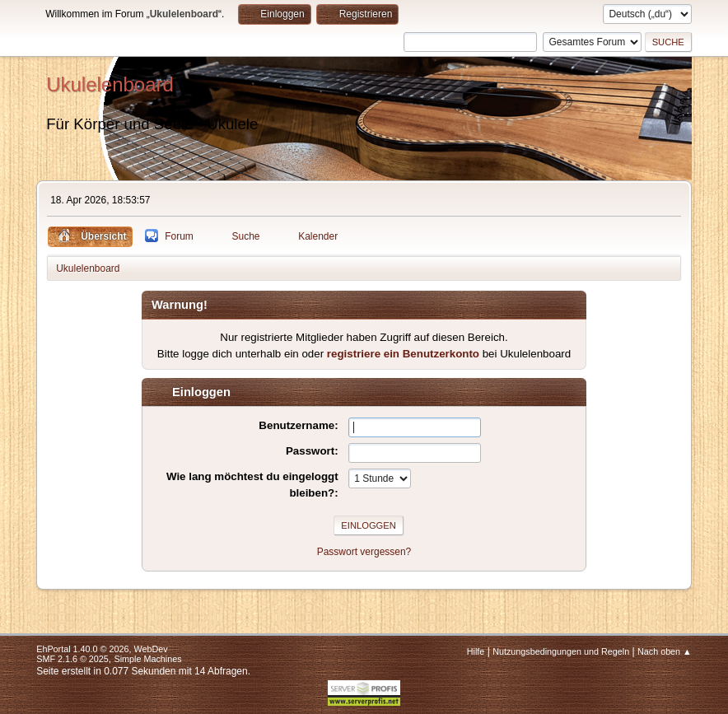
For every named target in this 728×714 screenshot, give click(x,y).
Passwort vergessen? (364, 552)
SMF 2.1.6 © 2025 (72, 659)
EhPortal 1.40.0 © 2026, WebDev (102, 649)
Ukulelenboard (110, 84)
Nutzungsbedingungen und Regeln (561, 651)
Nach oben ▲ (665, 651)
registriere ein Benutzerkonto (403, 354)
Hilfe (476, 651)
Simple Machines (148, 659)
